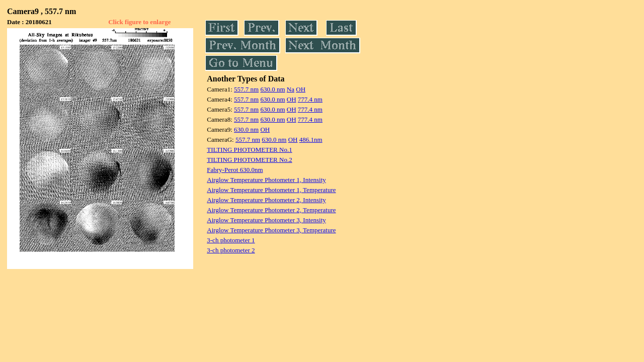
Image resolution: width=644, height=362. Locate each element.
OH (301, 89)
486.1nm (311, 140)
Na (291, 89)
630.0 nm (272, 89)
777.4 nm (310, 99)
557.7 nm (246, 89)
